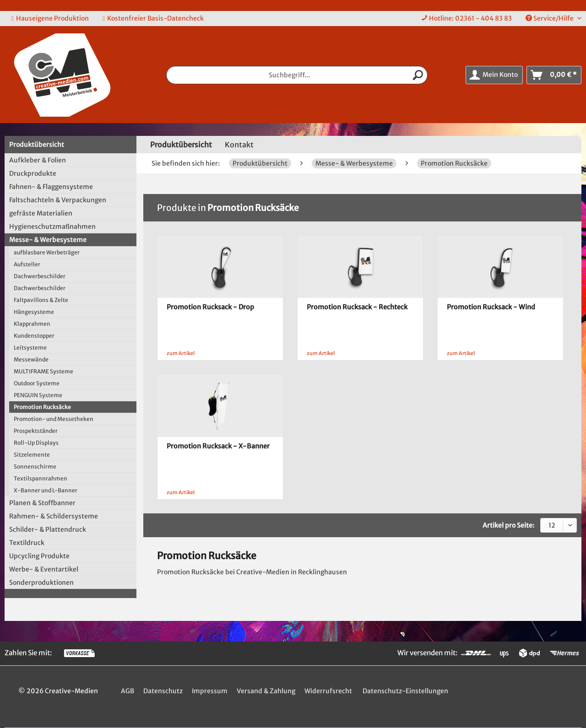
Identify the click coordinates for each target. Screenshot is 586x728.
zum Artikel (181, 353)
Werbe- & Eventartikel (44, 569)
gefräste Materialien (41, 213)
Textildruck (27, 543)
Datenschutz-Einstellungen (405, 691)
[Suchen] (418, 75)
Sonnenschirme (35, 466)
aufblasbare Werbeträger (47, 252)
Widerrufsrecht (328, 691)
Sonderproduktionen (41, 582)
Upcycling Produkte (39, 556)
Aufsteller (27, 264)
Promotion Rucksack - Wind (491, 307)
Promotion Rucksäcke (42, 407)
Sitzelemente (32, 455)
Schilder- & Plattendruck (48, 529)
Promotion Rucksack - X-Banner (218, 446)
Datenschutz (163, 691)
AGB (128, 691)
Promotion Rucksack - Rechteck (357, 307)
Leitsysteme (30, 348)
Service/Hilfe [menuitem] (550, 18)
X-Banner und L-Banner (46, 490)
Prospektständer (36, 431)
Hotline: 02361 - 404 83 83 (470, 18)
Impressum (210, 691)
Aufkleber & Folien (38, 160)
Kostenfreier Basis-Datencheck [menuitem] (153, 18)
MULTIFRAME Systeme (43, 371)
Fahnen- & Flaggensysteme (51, 187)
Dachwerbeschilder (40, 276)
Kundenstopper (34, 336)
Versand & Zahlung (266, 691)
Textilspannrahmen (41, 478)
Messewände (31, 359)
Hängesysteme (34, 312)
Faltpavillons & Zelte (41, 300)
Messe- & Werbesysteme (48, 240)
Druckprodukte (33, 173)
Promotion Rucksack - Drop (210, 307)
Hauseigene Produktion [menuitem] (50, 18)
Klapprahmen (32, 324)
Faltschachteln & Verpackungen (58, 200)
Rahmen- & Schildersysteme (54, 516)
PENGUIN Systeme (38, 395)
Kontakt (239, 145)
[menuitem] (467, 19)
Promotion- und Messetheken (54, 419)
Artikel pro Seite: (508, 525)
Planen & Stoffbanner (42, 503)
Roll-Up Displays (36, 443)
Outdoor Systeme (37, 383)
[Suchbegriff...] (297, 75)
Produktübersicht (37, 145)
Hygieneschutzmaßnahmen (52, 226)
